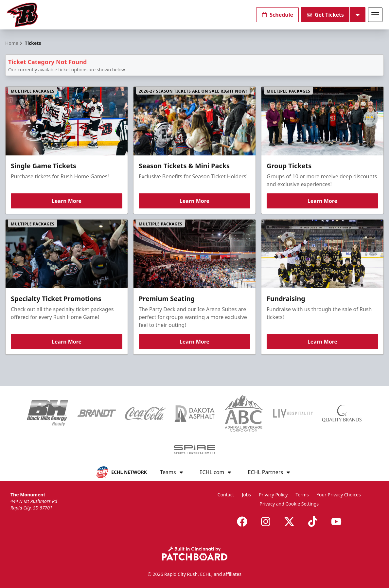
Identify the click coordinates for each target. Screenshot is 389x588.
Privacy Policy (273, 495)
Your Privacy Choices (339, 495)
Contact (226, 495)
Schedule (277, 15)
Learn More (67, 201)
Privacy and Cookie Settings (289, 504)
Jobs (246, 495)
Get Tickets (325, 15)
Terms (302, 495)
